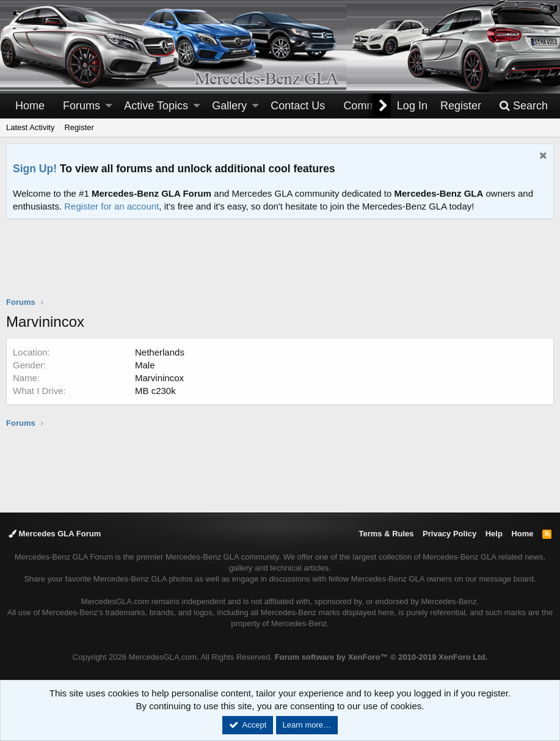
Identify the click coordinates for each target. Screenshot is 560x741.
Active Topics (156, 106)
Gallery (229, 106)
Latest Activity (30, 127)
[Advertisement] (280, 266)
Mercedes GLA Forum (55, 534)
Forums (82, 106)
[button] (109, 106)
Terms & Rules (386, 534)
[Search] (523, 106)
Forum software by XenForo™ (381, 657)
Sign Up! (35, 169)
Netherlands (160, 352)
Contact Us (298, 106)
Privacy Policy (449, 534)
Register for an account (111, 206)
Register (79, 127)
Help (494, 534)
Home (30, 106)
